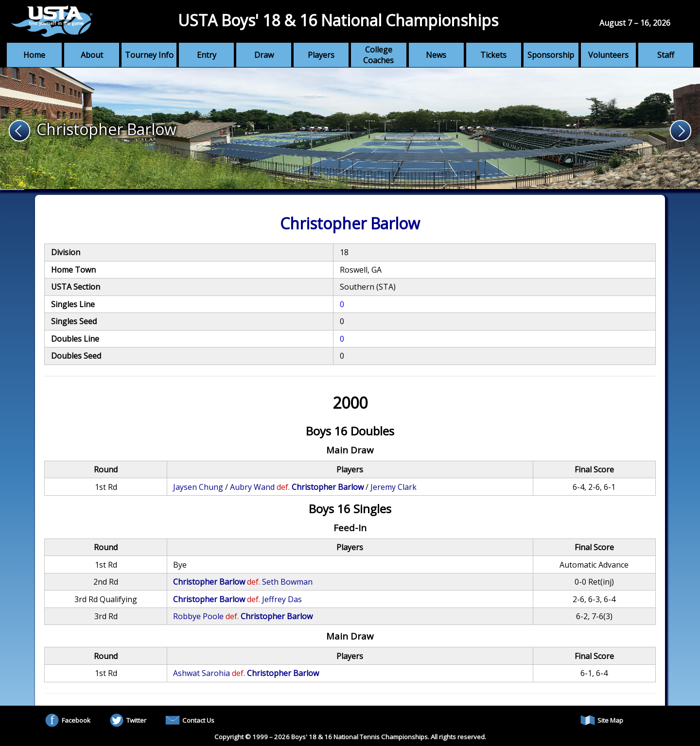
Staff (666, 55)
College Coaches (378, 55)
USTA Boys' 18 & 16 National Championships (338, 20)
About (92, 55)
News (436, 55)
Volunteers (608, 55)
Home (34, 55)
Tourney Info (149, 55)
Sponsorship (551, 55)
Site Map (602, 720)
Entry (207, 55)
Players (321, 55)
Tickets (493, 55)
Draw (264, 55)
